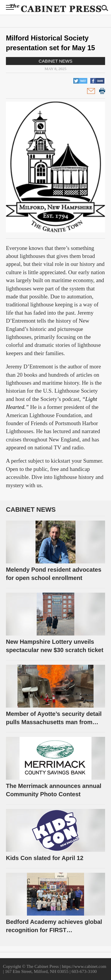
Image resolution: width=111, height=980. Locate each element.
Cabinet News (56, 61)
